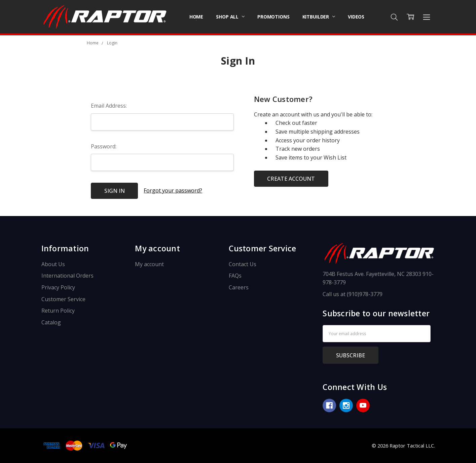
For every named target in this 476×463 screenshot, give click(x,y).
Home (196, 17)
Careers (239, 287)
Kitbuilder (319, 17)
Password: (104, 146)
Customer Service (63, 299)
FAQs (235, 276)
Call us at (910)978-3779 (353, 294)
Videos (356, 17)
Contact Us (243, 264)
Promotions (273, 17)
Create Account (291, 179)
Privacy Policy (58, 287)
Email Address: (109, 106)
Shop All (230, 17)
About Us (53, 264)
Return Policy (58, 311)
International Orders (67, 276)
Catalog (51, 322)
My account (149, 264)
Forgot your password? (173, 190)
